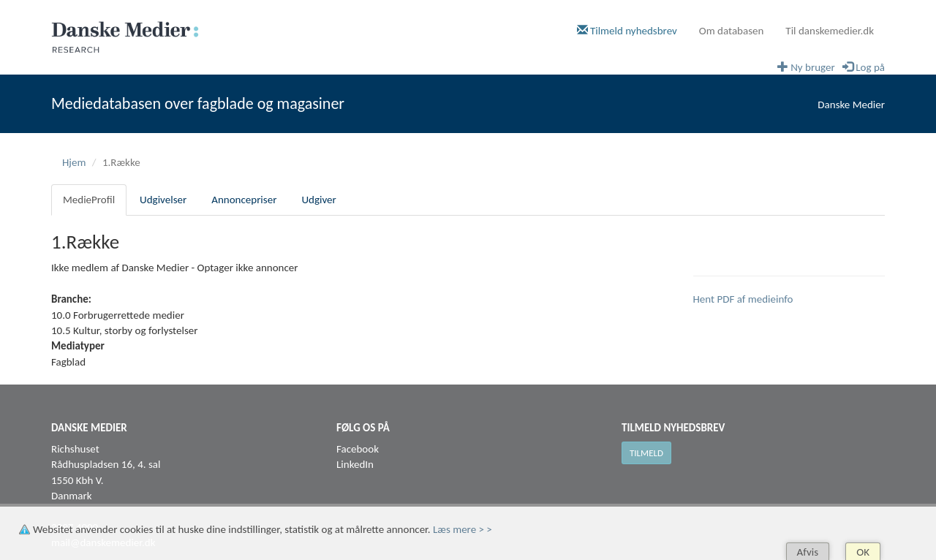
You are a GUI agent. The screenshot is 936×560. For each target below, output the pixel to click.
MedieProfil (89, 200)
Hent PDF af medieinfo (743, 299)
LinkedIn (355, 464)
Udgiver (318, 200)
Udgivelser (163, 200)
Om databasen (732, 31)
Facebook (358, 449)
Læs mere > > (463, 529)
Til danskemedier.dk (830, 31)
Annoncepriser (244, 200)
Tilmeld (646, 453)
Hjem (74, 162)
